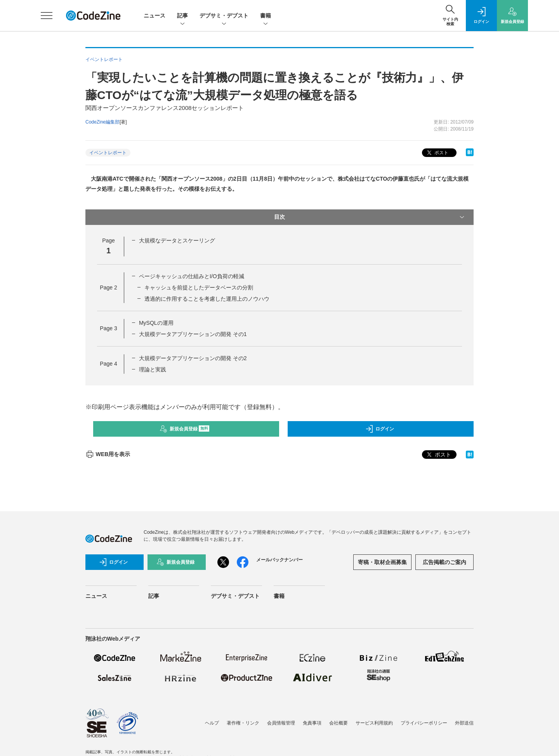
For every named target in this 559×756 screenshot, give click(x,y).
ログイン (380, 429)
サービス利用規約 (374, 723)
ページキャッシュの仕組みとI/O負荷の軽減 (192, 276)
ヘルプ (212, 723)
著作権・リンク (243, 723)
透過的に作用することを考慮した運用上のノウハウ (207, 299)
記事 (182, 16)
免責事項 (312, 723)
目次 (370, 217)
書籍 (266, 16)
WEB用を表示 (108, 454)
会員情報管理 (281, 723)
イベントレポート (108, 153)
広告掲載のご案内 (444, 562)
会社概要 (339, 723)
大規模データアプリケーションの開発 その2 (193, 358)
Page (108, 287)
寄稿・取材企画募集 (382, 562)
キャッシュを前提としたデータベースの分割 (199, 287)
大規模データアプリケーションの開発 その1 (193, 334)
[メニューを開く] (47, 16)
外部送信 (464, 723)
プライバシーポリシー (424, 723)
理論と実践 (153, 369)
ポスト (437, 153)
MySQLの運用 (156, 323)
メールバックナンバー (279, 560)
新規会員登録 (185, 429)
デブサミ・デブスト (224, 16)
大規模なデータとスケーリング (177, 240)
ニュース (155, 16)
